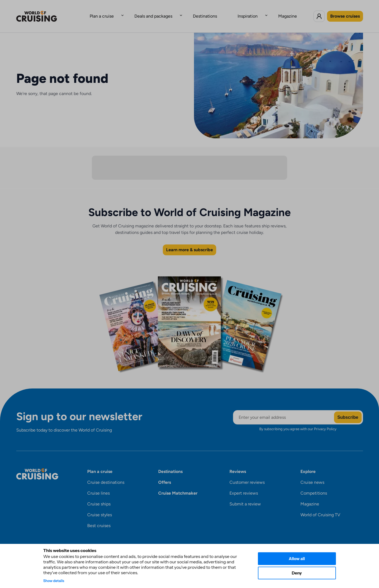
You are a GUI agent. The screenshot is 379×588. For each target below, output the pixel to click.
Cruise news (312, 474)
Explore (308, 463)
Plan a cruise (123, 12)
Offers (165, 474)
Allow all (297, 559)
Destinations (205, 12)
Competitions (314, 485)
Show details (54, 581)
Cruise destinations (106, 474)
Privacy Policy (325, 420)
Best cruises (99, 517)
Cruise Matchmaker (178, 485)
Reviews (238, 463)
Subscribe (348, 409)
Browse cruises (345, 12)
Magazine (266, 12)
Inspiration (237, 12)
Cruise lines (98, 485)
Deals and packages (164, 12)
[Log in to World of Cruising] (319, 12)
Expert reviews (244, 485)
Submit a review (245, 496)
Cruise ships (99, 496)
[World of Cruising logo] (45, 12)
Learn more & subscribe (189, 241)
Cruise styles (100, 506)
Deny (297, 573)
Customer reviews (247, 474)
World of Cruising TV (320, 506)
